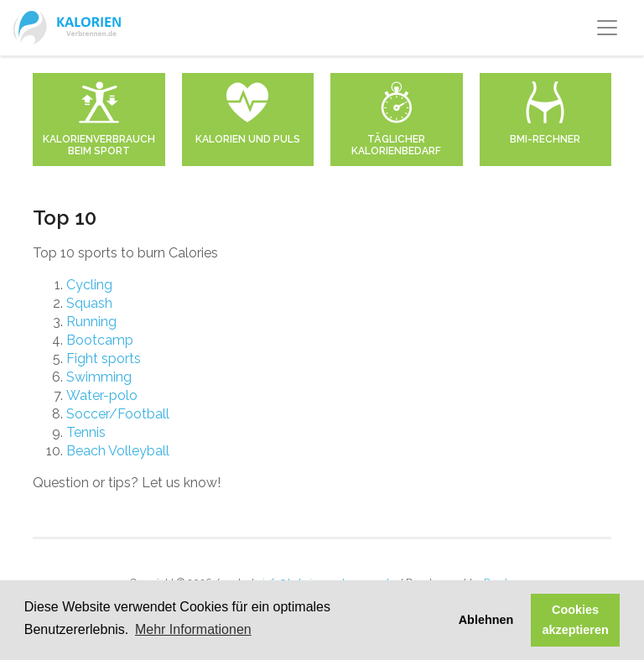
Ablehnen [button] (486, 620)
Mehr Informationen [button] (193, 629)
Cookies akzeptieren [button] (576, 620)
